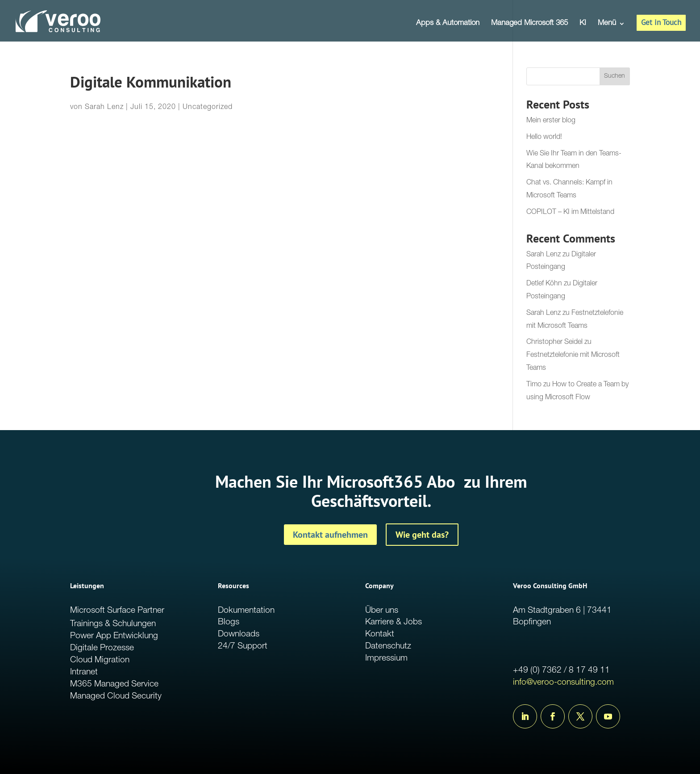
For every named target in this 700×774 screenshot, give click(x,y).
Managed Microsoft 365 (529, 24)
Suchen (615, 76)
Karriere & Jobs (394, 622)
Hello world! (544, 138)
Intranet (84, 672)
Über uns (382, 611)
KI (583, 24)
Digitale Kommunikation (151, 82)
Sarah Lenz (104, 108)
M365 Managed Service (114, 684)
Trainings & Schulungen (113, 624)
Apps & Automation (448, 24)
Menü (607, 24)
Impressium (386, 659)
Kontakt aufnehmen (330, 535)
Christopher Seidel (554, 343)
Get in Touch (661, 22)
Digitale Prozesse (102, 648)
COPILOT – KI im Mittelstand (570, 213)
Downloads (239, 634)
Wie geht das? (422, 535)
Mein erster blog (551, 121)
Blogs (229, 622)
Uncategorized (208, 108)
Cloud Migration (100, 660)
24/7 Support (243, 646)
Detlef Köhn (544, 284)
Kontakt (380, 634)
